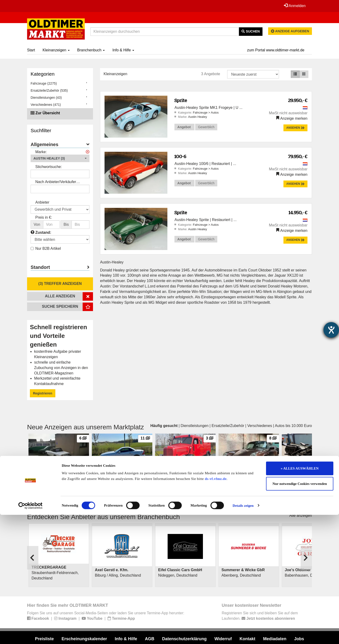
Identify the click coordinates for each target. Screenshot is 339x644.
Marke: (41, 152)
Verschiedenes (260, 426)
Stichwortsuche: (49, 167)
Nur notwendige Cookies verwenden (300, 613)
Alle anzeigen (301, 515)
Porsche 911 (231, 475)
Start (31, 50)
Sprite (181, 100)
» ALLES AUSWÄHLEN (300, 598)
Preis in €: (44, 217)
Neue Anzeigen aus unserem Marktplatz (86, 427)
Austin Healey (198, 117)
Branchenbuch (91, 50)
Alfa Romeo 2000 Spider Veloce (56, 475)
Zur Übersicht (48, 113)
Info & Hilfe (123, 50)
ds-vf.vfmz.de (216, 608)
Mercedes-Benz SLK (111, 475)
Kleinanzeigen (56, 50)
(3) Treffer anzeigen (60, 284)
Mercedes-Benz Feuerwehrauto (182, 475)
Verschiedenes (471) (46, 105)
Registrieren (43, 393)
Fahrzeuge (201, 113)
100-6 (180, 156)
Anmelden (294, 6)
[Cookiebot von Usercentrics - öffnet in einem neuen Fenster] (30, 635)
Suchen (251, 31)
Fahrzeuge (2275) (44, 83)
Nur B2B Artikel (46, 248)
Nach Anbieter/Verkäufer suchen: (56, 182)
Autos (215, 113)
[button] (60, 158)
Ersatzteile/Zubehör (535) (49, 90)
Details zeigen (243, 635)
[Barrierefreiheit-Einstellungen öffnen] (331, 330)
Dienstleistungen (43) (46, 98)
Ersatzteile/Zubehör (228, 426)
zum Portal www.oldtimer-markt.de (276, 50)
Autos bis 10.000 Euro (293, 426)
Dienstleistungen (194, 426)
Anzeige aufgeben (290, 31)
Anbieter (42, 202)
